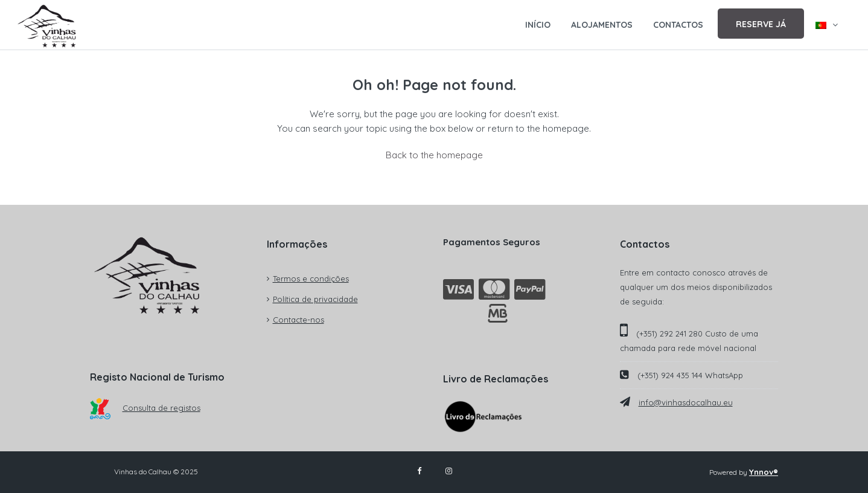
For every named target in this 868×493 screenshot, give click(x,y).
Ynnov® (764, 472)
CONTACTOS (678, 25)
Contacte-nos (298, 320)
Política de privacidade (315, 299)
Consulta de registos (145, 408)
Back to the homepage (434, 155)
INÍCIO (538, 25)
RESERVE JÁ (761, 24)
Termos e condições (311, 279)
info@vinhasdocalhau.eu (686, 402)
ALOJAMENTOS (602, 25)
